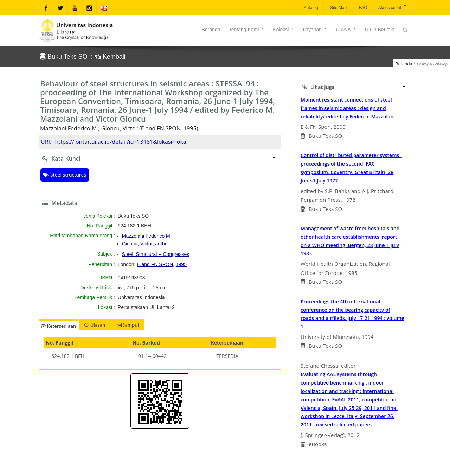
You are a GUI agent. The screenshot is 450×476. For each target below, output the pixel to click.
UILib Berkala (380, 30)
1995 (181, 264)
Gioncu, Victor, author (146, 244)
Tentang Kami (247, 30)
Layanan (315, 30)
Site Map (338, 8)
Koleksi (284, 30)
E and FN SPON (155, 264)
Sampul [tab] (128, 325)
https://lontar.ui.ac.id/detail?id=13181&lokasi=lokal (121, 142)
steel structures (65, 175)
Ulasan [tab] (95, 325)
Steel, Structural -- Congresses (156, 254)
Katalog (310, 8)
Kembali (114, 57)
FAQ (362, 8)
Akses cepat (393, 7)
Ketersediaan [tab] (59, 326)
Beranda (211, 30)
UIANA (346, 30)
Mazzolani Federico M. (147, 236)
